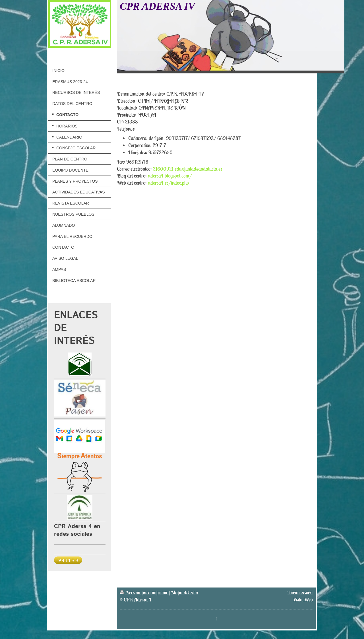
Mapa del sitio (185, 592)
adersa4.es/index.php (168, 183)
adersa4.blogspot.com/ (170, 176)
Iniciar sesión (300, 592)
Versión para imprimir (144, 592)
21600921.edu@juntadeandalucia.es (188, 169)
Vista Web (303, 600)
